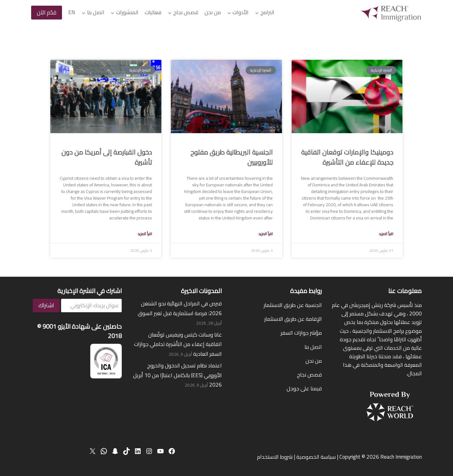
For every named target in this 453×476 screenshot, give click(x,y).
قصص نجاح (309, 375)
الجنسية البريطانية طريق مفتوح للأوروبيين (232, 157)
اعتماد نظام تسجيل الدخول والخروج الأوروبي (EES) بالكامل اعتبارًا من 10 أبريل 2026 (177, 375)
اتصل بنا (313, 347)
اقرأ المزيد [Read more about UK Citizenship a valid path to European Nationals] (266, 234)
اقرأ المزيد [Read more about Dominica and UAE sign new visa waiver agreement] (386, 234)
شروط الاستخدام (275, 457)
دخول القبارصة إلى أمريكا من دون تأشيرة (107, 157)
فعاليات (153, 12)
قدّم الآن (47, 12)
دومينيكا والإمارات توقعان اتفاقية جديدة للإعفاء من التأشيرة (347, 157)
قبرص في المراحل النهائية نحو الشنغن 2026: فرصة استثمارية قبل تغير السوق (180, 308)
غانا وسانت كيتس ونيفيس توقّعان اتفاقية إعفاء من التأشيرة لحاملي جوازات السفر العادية (178, 344)
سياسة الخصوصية (316, 457)
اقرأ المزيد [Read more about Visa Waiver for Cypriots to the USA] (145, 234)
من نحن (213, 12)
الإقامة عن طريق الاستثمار (293, 319)
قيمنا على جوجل (304, 388)
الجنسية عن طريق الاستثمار (293, 305)
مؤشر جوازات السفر (301, 333)
